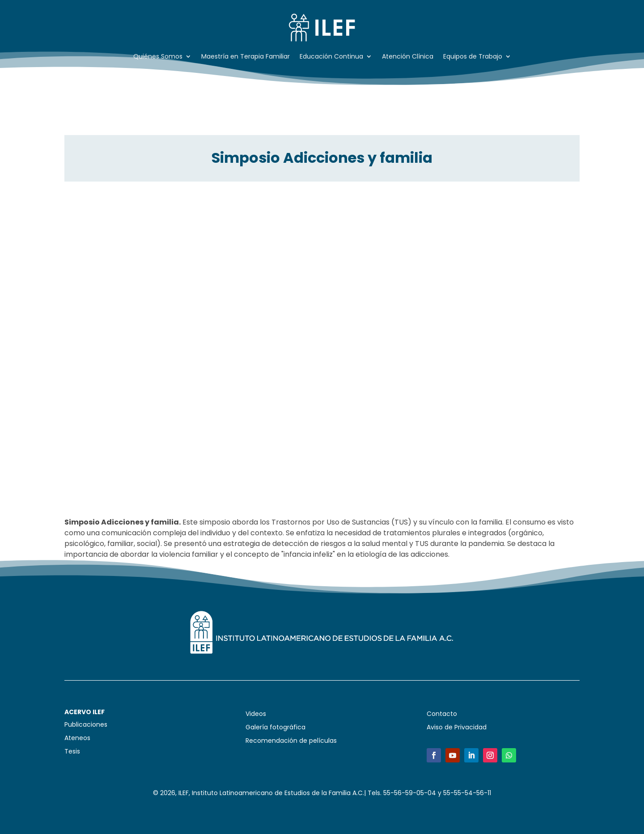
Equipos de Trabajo (473, 57)
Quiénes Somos (158, 57)
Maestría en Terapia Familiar (246, 57)
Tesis (72, 752)
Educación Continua (331, 57)
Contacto (442, 714)
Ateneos (77, 739)
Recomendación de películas (291, 741)
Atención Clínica (408, 57)
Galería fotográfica (275, 728)
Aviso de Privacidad (457, 728)
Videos (256, 714)
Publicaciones (86, 725)
